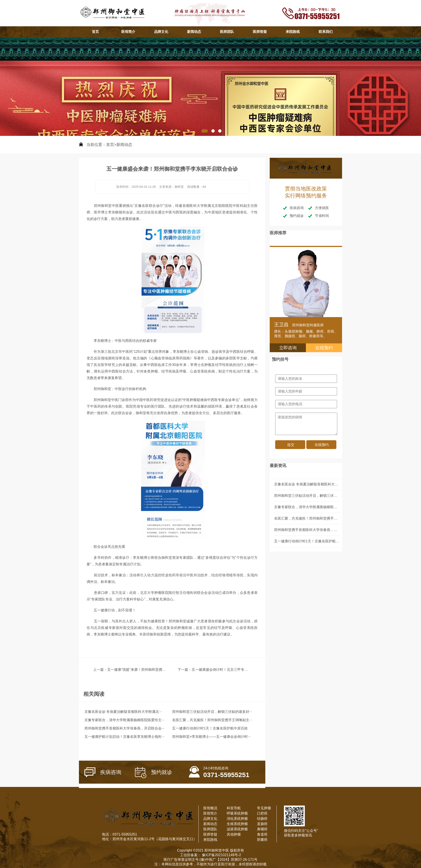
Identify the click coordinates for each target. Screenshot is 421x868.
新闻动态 (194, 32)
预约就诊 (153, 773)
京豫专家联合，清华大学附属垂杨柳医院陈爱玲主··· (124, 720)
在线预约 (324, 348)
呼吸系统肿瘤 (237, 813)
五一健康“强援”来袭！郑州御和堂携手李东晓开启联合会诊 (152, 670)
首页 (95, 32)
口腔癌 (262, 813)
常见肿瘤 (264, 808)
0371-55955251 (219, 769)
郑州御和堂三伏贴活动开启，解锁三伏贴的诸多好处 (314, 496)
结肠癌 (262, 819)
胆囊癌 (262, 840)
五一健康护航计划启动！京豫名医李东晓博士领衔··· (124, 737)
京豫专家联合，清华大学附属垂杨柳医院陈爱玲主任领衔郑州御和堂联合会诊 (334, 507)
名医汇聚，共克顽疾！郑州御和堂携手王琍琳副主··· (212, 720)
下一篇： (185, 670)
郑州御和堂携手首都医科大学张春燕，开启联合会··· (124, 728)
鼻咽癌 (262, 829)
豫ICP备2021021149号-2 (221, 855)
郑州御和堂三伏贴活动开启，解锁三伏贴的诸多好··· (212, 712)
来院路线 (293, 32)
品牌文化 (161, 32)
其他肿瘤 (234, 834)
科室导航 (234, 808)
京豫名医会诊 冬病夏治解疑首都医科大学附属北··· (123, 712)
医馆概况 (210, 808)
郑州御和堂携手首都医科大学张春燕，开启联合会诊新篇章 (320, 530)
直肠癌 (262, 824)
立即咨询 (288, 348)
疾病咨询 (103, 772)
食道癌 (262, 834)
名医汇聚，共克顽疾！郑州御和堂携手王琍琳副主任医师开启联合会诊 (328, 518)
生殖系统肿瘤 (237, 824)
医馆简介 (128, 32)
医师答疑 (260, 32)
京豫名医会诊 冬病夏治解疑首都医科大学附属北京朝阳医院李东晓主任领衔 (332, 484)
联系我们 (326, 32)
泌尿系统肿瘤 (237, 829)
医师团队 (227, 32)
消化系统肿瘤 (237, 819)
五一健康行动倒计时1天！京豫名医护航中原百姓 (210, 728)
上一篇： (100, 670)
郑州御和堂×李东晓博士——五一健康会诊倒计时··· (211, 737)
